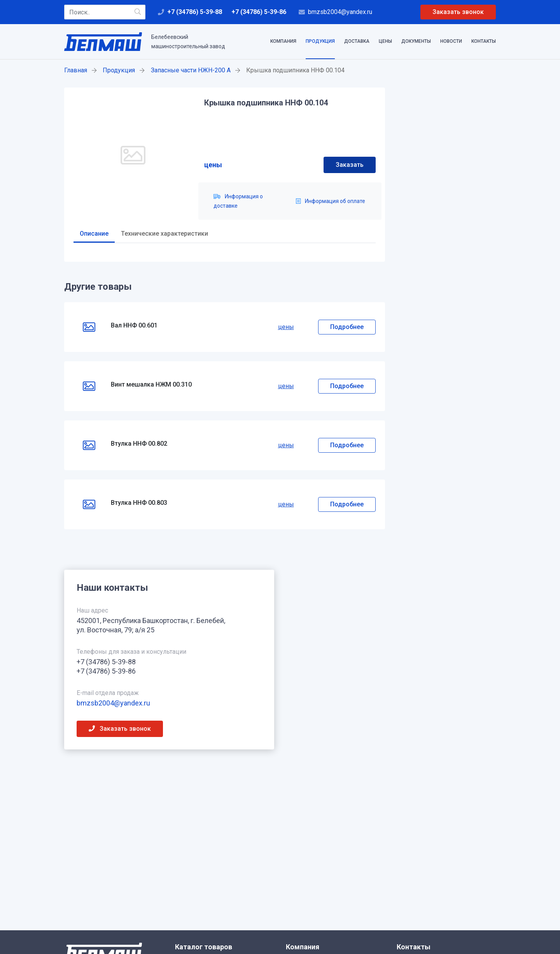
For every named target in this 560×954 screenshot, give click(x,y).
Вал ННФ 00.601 (134, 325)
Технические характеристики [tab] (164, 234)
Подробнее (347, 327)
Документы (416, 41)
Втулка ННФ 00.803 (139, 503)
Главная (76, 70)
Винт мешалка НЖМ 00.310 (151, 384)
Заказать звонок (458, 12)
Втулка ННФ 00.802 (139, 444)
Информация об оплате (331, 201)
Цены (385, 41)
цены (213, 165)
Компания (283, 41)
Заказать (350, 165)
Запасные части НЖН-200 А (191, 70)
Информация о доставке (238, 201)
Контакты (484, 41)
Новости (451, 41)
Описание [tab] (94, 234)
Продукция (320, 41)
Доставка (357, 41)
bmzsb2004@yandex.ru (340, 12)
